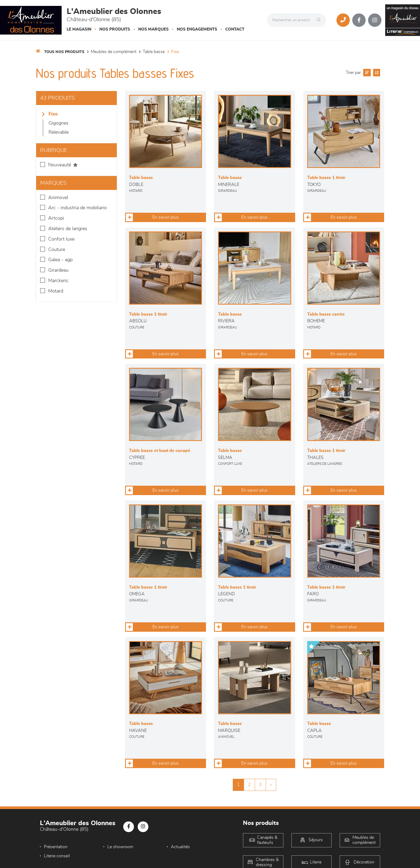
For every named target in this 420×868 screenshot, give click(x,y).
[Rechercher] (320, 20)
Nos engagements (197, 29)
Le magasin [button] (79, 29)
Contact (235, 29)
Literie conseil (57, 856)
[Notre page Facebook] (359, 20)
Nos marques (153, 29)
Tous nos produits (64, 52)
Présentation (56, 847)
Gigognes (59, 123)
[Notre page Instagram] (375, 20)
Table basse (154, 52)
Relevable (59, 132)
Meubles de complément (114, 52)
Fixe (175, 52)
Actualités (180, 847)
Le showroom (120, 847)
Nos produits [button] (115, 29)
